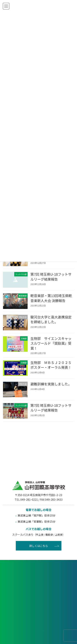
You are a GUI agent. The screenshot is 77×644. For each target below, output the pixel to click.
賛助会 (57, 633)
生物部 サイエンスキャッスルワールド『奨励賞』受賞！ (51, 343)
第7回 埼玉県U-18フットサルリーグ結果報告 (51, 277)
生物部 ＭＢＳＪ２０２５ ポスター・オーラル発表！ (53, 365)
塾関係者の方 (57, 621)
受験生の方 (20, 611)
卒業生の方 (20, 621)
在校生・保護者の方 (57, 611)
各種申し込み (39, 573)
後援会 (20, 633)
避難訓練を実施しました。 (51, 384)
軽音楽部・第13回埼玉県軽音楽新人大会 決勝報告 (51, 298)
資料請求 (39, 585)
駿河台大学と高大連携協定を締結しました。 (51, 319)
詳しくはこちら (39, 546)
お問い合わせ (39, 598)
